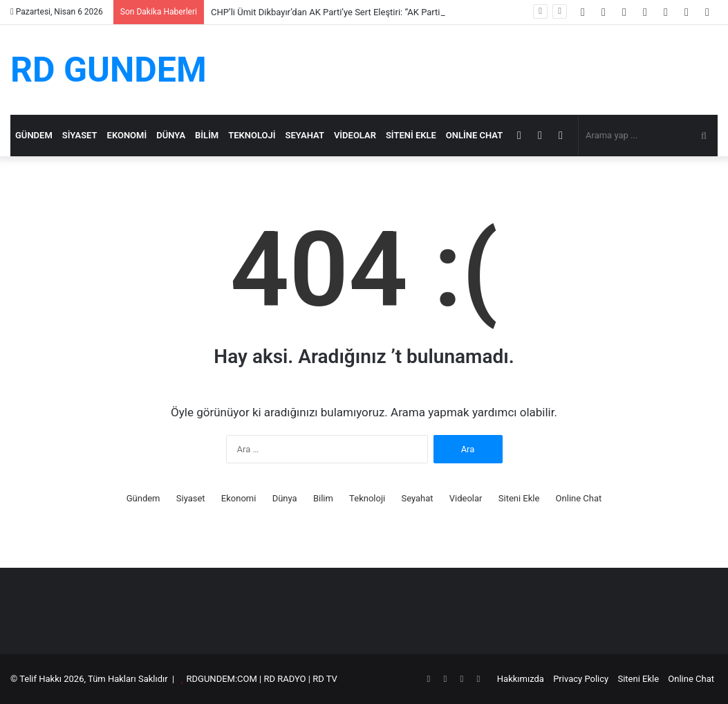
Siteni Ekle (411, 135)
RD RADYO (284, 679)
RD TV (325, 679)
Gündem (34, 135)
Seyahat (305, 135)
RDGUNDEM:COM (222, 679)
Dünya (171, 135)
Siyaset (80, 135)
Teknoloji (252, 135)
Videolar (355, 135)
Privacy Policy (581, 679)
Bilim (207, 135)
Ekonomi (127, 135)
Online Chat (474, 135)
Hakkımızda (521, 679)
